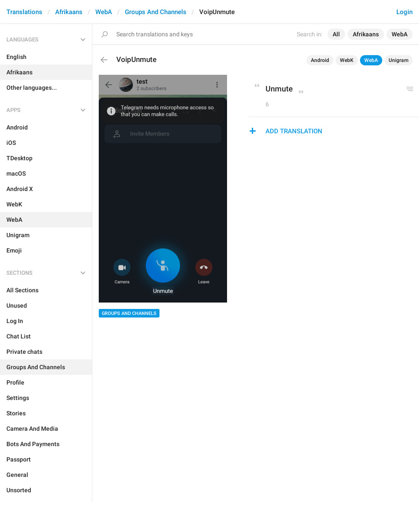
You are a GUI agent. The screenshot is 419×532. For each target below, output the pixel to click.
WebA (104, 12)
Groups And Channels (156, 12)
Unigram (398, 60)
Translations (24, 12)
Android (320, 60)
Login (404, 12)
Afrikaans (69, 12)
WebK (347, 60)
